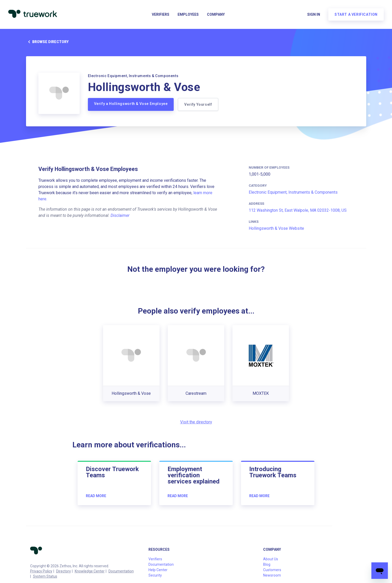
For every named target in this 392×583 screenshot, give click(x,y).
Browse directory (47, 42)
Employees (188, 14)
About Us (271, 559)
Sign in (314, 14)
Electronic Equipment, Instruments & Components (293, 192)
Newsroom (272, 575)
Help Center (158, 570)
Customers (272, 570)
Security (155, 575)
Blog (267, 564)
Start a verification (356, 14)
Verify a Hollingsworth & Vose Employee (131, 104)
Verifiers (161, 14)
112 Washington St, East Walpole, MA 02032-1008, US (298, 210)
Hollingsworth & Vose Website (276, 228)
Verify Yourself (198, 104)
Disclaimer (120, 215)
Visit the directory (196, 422)
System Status (45, 576)
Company (216, 14)
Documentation (121, 571)
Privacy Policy (41, 571)
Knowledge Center (90, 571)
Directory (64, 571)
